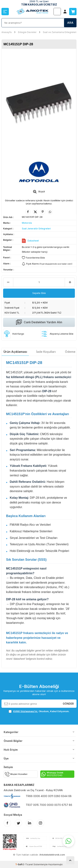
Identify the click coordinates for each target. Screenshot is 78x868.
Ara (70, 23)
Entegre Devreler (27, 32)
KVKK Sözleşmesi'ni (25, 711)
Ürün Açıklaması (15, 352)
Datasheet (33, 241)
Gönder (68, 703)
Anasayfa (7, 32)
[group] (39, 102)
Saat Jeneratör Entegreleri (36, 229)
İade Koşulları (46, 352)
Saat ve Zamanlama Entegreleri (60, 32)
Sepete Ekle (39, 293)
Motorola (27, 223)
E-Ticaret (28, 864)
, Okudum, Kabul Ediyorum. (39, 711)
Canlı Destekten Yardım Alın (39, 322)
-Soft (19, 864)
